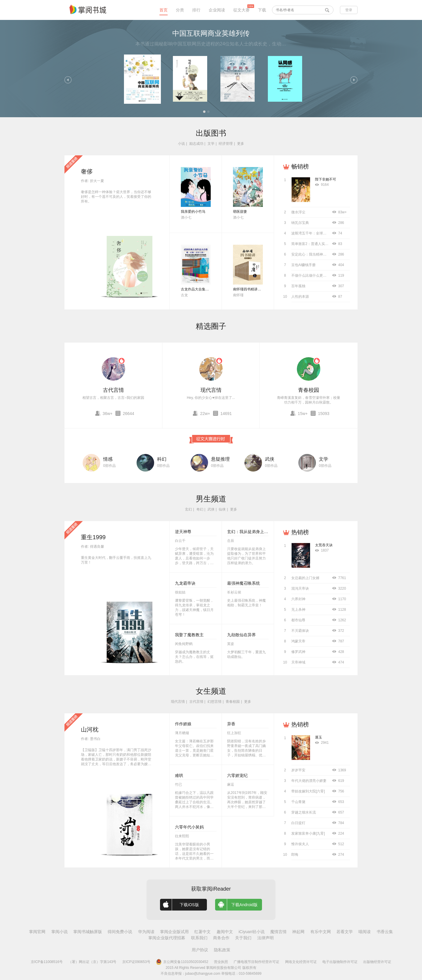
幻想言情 (215, 702)
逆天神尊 (183, 532)
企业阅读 (217, 10)
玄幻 (188, 509)
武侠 (270, 459)
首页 (164, 10)
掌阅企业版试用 (174, 932)
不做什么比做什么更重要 (311, 275)
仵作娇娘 (183, 724)
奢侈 (87, 171)
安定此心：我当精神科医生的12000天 (321, 254)
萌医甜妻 (240, 212)
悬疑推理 (220, 459)
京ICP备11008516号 (47, 962)
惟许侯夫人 (300, 844)
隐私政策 (222, 950)
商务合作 (221, 938)
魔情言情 (278, 932)
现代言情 (211, 390)
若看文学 (345, 932)
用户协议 (200, 950)
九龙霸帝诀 (185, 583)
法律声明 (266, 938)
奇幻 (200, 509)
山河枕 (90, 729)
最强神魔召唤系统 (244, 583)
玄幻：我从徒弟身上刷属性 (252, 532)
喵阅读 (365, 932)
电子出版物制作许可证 (340, 962)
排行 (196, 10)
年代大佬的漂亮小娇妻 (309, 781)
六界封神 (298, 599)
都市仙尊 (298, 620)
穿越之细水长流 (304, 812)
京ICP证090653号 (136, 962)
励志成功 (196, 144)
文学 (211, 144)
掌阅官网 (37, 932)
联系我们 (199, 938)
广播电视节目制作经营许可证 (256, 962)
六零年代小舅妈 (189, 827)
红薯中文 (203, 932)
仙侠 (222, 509)
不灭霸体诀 (300, 631)
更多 (241, 144)
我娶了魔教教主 (189, 635)
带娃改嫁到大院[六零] (308, 791)
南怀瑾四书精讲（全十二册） (256, 289)
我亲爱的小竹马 (193, 212)
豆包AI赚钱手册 (303, 265)
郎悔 (295, 855)
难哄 (179, 775)
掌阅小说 (59, 932)
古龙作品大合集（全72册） (202, 289)
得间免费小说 (120, 932)
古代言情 (113, 390)
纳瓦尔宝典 (300, 223)
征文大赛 (241, 10)
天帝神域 (298, 662)
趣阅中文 (225, 932)
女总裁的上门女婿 (305, 578)
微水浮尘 (298, 212)
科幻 (162, 459)
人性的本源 (300, 297)
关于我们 (243, 938)
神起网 (298, 932)
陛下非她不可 (326, 179)
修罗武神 (298, 652)
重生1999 (93, 537)
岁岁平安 (298, 770)
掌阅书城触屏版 (88, 932)
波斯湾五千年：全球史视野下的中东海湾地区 (326, 233)
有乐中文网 (321, 932)
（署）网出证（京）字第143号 (92, 962)
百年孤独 (298, 286)
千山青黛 (298, 802)
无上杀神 (298, 610)
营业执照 (221, 962)
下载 (262, 10)
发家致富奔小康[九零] (308, 833)
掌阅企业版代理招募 (167, 938)
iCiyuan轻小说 (252, 932)
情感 (108, 459)
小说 (181, 144)
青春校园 (309, 390)
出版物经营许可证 (377, 962)
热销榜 (300, 532)
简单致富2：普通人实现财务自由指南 (320, 244)
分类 (180, 10)
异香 (231, 724)
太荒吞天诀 (324, 545)
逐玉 (319, 737)
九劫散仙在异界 (241, 635)
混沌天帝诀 (300, 588)
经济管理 (226, 144)
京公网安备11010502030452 (182, 962)
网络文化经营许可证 (301, 962)
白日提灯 (298, 823)
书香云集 (385, 932)
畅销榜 (300, 166)
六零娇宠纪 (237, 775)
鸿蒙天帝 (298, 641)
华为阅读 (146, 932)
